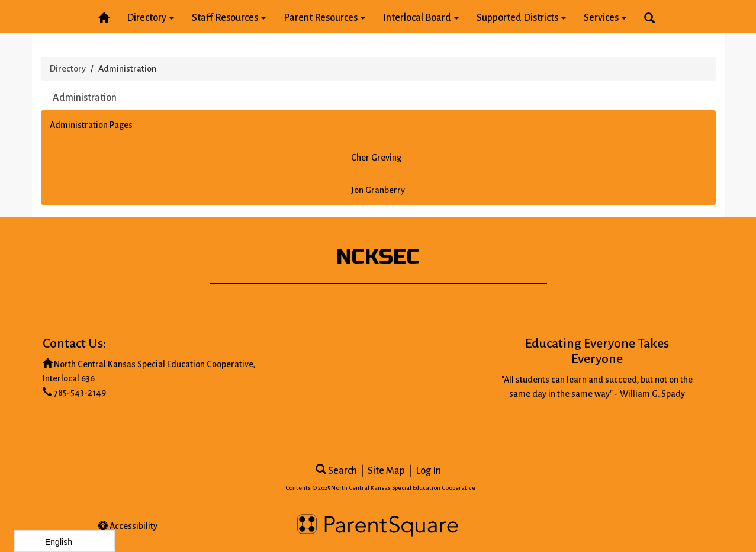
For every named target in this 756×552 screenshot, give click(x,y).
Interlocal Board (421, 18)
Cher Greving (376, 158)
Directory (150, 18)
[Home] (104, 16)
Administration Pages (91, 125)
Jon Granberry (378, 190)
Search (336, 471)
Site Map (386, 471)
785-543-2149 (80, 393)
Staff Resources (229, 18)
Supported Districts (521, 18)
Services (605, 18)
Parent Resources (324, 18)
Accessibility (128, 526)
